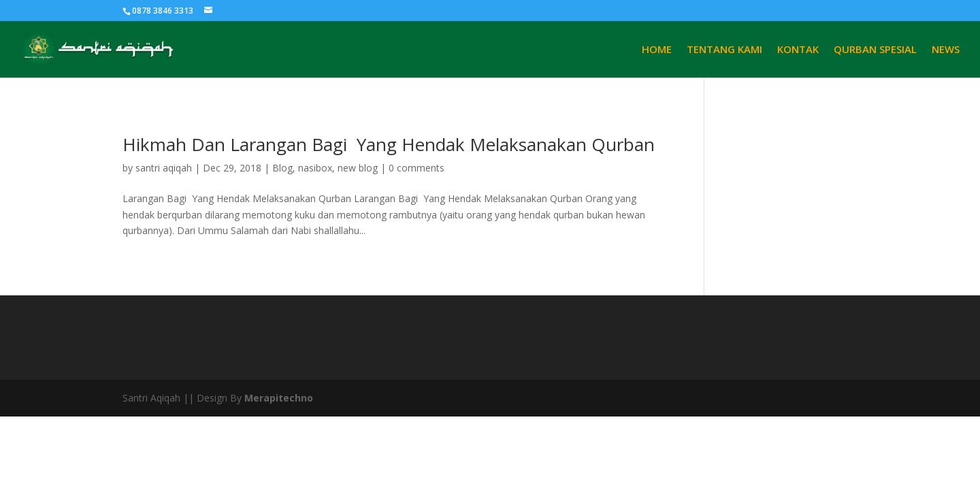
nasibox (315, 168)
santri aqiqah (164, 168)
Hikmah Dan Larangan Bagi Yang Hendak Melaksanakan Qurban (389, 144)
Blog (282, 168)
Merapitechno (279, 398)
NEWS (946, 50)
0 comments (416, 168)
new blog (358, 168)
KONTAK (798, 50)
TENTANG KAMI (724, 50)
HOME (657, 50)
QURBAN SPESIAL (875, 50)
